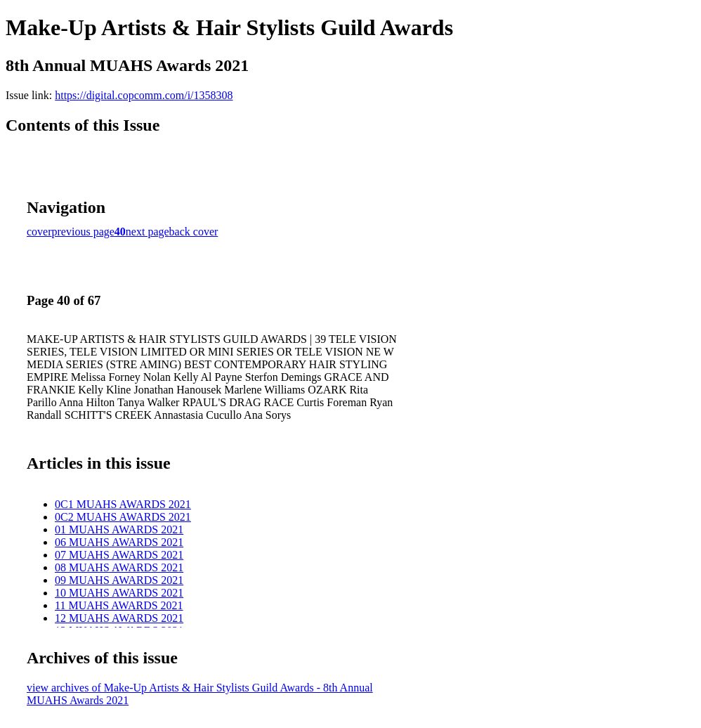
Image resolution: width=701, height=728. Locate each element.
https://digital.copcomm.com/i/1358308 (144, 95)
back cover (194, 232)
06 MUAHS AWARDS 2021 (119, 542)
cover (39, 232)
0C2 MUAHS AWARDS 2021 (123, 517)
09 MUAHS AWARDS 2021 (119, 580)
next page (148, 232)
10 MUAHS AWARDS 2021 (119, 593)
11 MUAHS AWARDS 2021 (119, 605)
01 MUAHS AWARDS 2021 (119, 529)
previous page (83, 232)
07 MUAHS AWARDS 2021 (119, 555)
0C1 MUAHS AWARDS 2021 (123, 504)
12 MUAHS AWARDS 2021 (119, 618)
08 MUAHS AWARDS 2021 (119, 567)
